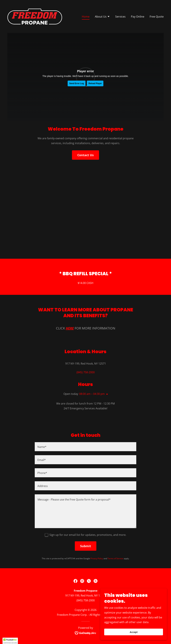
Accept (134, 632)
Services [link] (120, 17)
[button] (102, 17)
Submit (86, 546)
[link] (35, 16)
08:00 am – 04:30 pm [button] (92, 394)
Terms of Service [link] (115, 558)
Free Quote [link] (157, 17)
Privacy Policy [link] (97, 558)
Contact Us (85, 155)
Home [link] (86, 17)
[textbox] (85, 447)
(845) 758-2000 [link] (86, 372)
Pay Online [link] (138, 17)
